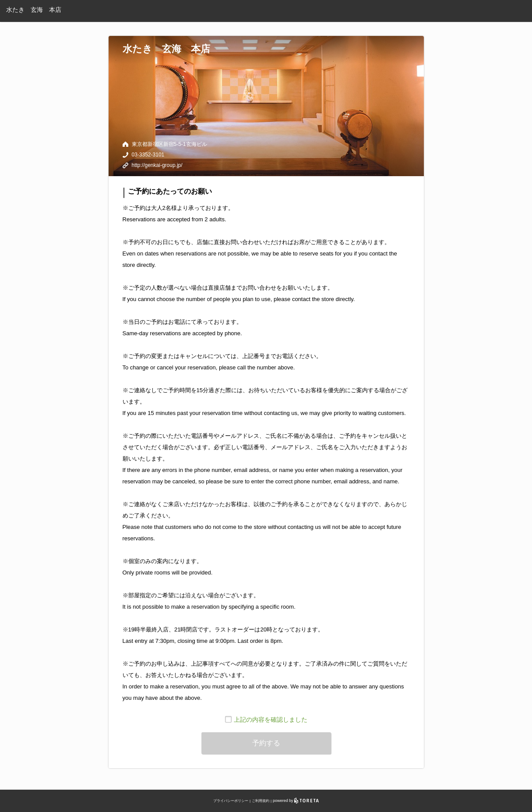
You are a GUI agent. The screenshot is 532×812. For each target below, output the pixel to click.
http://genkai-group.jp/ (157, 165)
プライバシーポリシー (231, 801)
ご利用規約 (261, 801)
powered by (296, 801)
